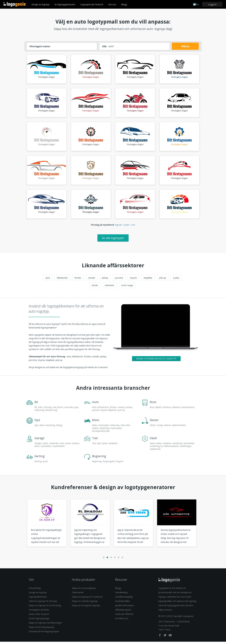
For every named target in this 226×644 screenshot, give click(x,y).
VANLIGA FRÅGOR (124, 616)
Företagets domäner (39, 612)
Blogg (124, 4)
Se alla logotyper (113, 240)
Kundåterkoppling (124, 599)
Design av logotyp (40, 4)
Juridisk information (125, 608)
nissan (95, 287)
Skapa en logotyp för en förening (45, 608)
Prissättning (35, 590)
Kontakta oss (122, 621)
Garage (39, 440)
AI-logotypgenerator (65, 4)
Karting (39, 458)
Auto (95, 404)
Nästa (185, 46)
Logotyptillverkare (38, 599)
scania (176, 280)
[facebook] (160, 638)
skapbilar (148, 280)
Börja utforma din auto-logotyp (156, 361)
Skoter (154, 422)
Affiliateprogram (123, 612)
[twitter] (165, 638)
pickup (105, 280)
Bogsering (99, 458)
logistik (118, 227)
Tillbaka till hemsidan (15, 4)
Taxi (95, 440)
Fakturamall (78, 595)
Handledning (121, 595)
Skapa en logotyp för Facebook (87, 599)
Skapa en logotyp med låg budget (45, 625)
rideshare (110, 287)
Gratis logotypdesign (39, 621)
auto (48, 280)
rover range (127, 287)
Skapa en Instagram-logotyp (86, 608)
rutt (133, 227)
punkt (127, 227)
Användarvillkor (123, 603)
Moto (96, 422)
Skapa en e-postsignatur (84, 590)
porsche (119, 280)
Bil (36, 404)
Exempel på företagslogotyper (44, 634)
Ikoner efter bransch (39, 616)
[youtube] (170, 638)
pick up (163, 280)
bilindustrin (62, 280)
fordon (78, 280)
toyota (133, 280)
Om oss (112, 4)
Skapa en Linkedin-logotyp (85, 603)
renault (92, 280)
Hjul (37, 422)
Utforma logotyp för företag (43, 603)
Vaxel (153, 440)
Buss (153, 404)
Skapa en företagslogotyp (42, 629)
